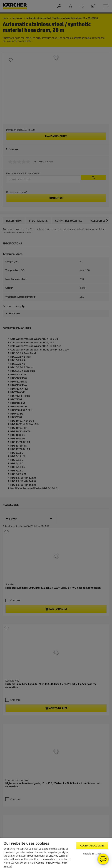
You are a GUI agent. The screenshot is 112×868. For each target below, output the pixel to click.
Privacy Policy (60, 863)
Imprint (8, 866)
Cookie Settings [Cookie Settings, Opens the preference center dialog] (92, 854)
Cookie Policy (44, 863)
